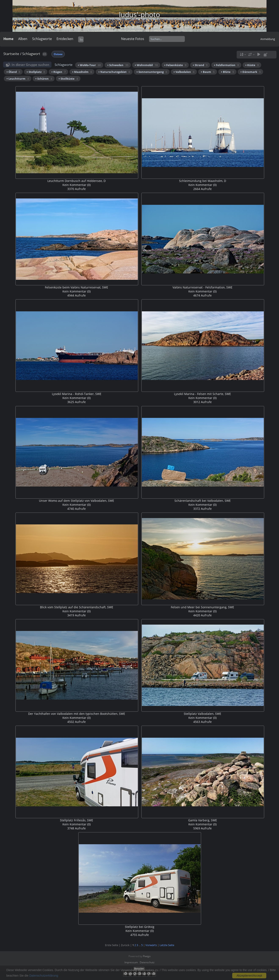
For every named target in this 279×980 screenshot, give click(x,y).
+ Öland (13, 72)
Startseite (11, 54)
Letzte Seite (167, 945)
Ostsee (58, 54)
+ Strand (200, 65)
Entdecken (65, 39)
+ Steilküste (68, 79)
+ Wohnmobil (146, 65)
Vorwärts (151, 945)
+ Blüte (227, 72)
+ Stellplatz (36, 72)
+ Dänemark (250, 72)
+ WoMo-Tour (89, 65)
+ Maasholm (82, 72)
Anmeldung (268, 39)
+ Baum (208, 72)
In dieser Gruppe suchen (30, 65)
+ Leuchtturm (18, 79)
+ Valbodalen (184, 72)
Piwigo (147, 956)
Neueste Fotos (133, 39)
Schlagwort (31, 54)
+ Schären (44, 79)
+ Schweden (118, 65)
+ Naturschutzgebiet (114, 72)
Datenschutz (147, 962)
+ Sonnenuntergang (152, 72)
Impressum (131, 962)
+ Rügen (58, 72)
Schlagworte (42, 39)
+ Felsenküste (175, 65)
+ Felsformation (226, 65)
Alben (23, 39)
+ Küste (252, 65)
